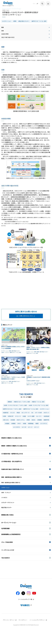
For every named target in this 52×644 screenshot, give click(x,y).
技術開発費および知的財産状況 (11, 534)
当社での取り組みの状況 (8, 37)
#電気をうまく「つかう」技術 (22, 402)
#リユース (18, 416)
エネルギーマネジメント (8, 502)
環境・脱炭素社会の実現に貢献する (11, 483)
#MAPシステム (21, 420)
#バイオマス (44, 423)
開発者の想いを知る (7, 515)
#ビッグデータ (26, 413)
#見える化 (6, 420)
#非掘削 (7, 423)
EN (34, 4)
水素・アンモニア (6, 492)
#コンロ (12, 413)
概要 (3, 27)
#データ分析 (38, 413)
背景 (3, 31)
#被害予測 (46, 420)
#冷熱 (4, 416)
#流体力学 (11, 416)
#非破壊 (39, 420)
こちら (26, 222)
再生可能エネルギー (7, 507)
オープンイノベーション (9, 523)
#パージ (37, 427)
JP (37, 4)
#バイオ (24, 427)
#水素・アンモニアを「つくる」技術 (39, 405)
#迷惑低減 (46, 416)
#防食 (28, 420)
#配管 (37, 423)
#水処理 (13, 420)
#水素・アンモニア (5, 352)
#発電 (24, 423)
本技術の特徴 (5, 34)
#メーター (39, 416)
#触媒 (38, 352)
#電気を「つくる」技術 (38, 402)
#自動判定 (6, 413)
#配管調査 (31, 423)
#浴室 (24, 416)
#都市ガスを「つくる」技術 (39, 21)
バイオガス (4, 497)
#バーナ (30, 427)
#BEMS (33, 420)
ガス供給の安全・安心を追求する (12, 461)
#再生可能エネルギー (24, 21)
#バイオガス (17, 427)
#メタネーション (7, 21)
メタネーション (5, 488)
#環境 (15, 21)
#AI (32, 413)
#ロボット (46, 413)
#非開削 (13, 423)
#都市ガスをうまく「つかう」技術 (12, 409)
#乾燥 (18, 413)
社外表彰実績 (5, 528)
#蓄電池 (10, 402)
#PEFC (19, 423)
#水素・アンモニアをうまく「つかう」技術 (15, 405)
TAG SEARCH (5, 558)
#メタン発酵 (31, 416)
